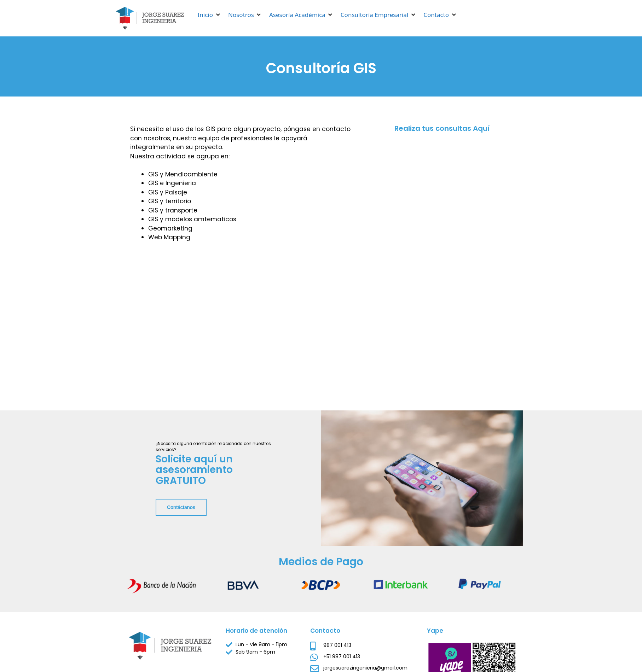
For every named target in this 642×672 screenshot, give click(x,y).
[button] (210, 15)
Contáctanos (157, 567)
